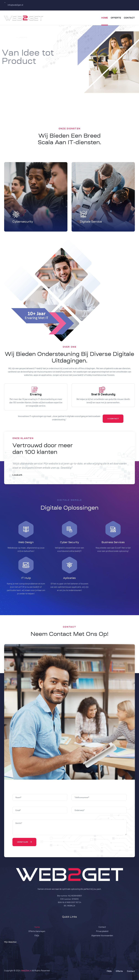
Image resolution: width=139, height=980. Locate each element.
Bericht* (69, 827)
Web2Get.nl (26, 970)
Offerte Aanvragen (37, 931)
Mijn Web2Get (10, 942)
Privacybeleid (102, 931)
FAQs (37, 935)
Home (37, 927)
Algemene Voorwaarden (102, 935)
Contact (102, 927)
